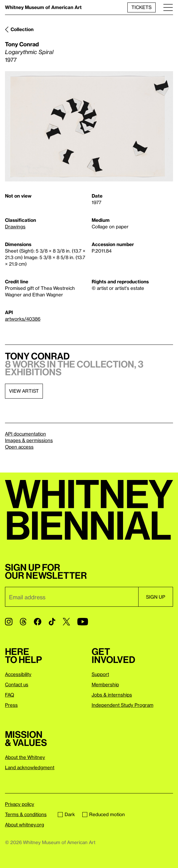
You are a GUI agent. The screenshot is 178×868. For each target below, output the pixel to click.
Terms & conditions (26, 814)
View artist (24, 391)
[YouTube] (83, 622)
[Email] (72, 597)
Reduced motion (104, 814)
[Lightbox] (89, 126)
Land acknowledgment (30, 767)
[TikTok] (52, 622)
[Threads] (23, 622)
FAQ (9, 695)
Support (100, 674)
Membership (105, 684)
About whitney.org (25, 825)
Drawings (15, 226)
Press (11, 705)
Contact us (17, 684)
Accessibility (18, 674)
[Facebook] (38, 622)
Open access (19, 447)
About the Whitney (25, 757)
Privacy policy (20, 804)
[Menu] (168, 7)
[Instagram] (9, 622)
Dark (66, 814)
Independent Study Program (123, 705)
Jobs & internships (112, 695)
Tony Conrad (22, 44)
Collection (22, 29)
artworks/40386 (23, 319)
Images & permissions (29, 440)
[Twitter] (66, 622)
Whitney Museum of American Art (43, 7)
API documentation (25, 434)
